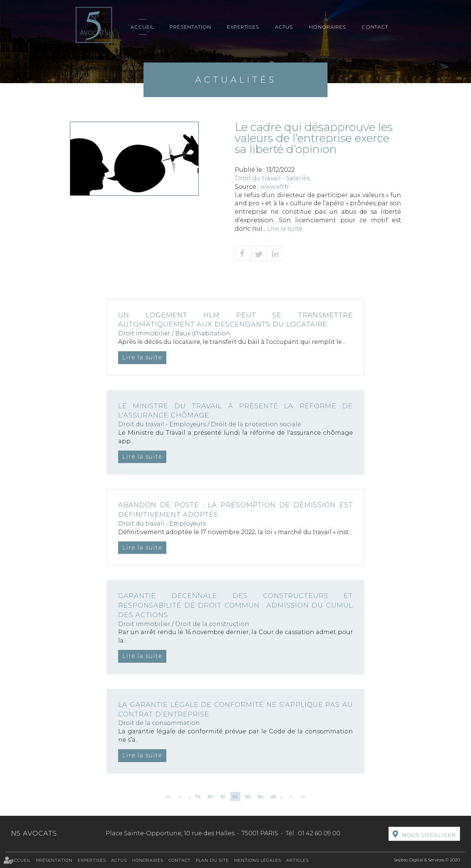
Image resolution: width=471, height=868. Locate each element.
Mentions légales (258, 860)
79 (198, 796)
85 (274, 796)
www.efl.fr (275, 187)
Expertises (243, 27)
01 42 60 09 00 (319, 833)
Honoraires (328, 27)
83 (248, 796)
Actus (284, 27)
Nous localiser (429, 835)
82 (235, 796)
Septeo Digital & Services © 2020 (427, 860)
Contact (375, 27)
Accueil (142, 27)
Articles (298, 860)
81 (223, 796)
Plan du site (212, 860)
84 (261, 796)
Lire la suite (285, 229)
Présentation (190, 27)
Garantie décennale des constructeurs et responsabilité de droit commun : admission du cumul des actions (235, 605)
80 (210, 796)
